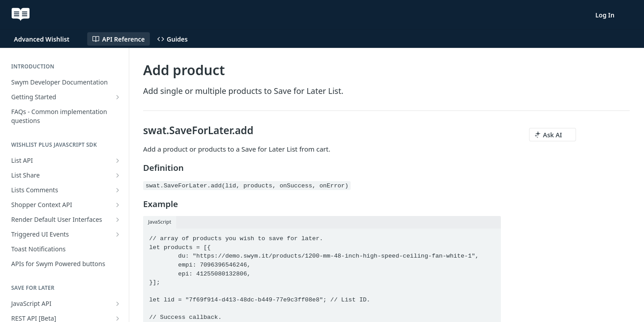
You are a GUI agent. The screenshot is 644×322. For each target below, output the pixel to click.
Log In (605, 15)
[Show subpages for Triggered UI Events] (118, 234)
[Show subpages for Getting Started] (118, 97)
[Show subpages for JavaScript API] (118, 304)
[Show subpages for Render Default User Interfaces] (118, 220)
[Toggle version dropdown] (47, 39)
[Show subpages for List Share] (118, 175)
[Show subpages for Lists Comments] (118, 190)
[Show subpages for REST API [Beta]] (118, 318)
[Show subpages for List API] (118, 161)
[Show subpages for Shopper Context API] (118, 205)
